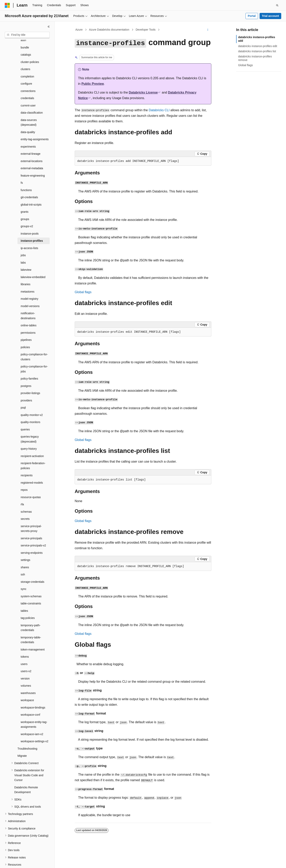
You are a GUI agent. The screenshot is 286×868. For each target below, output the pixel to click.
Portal (252, 16)
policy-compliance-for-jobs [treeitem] (34, 349)
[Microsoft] (7, 5)
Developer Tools (146, 30)
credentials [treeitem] (27, 79)
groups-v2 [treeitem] (27, 207)
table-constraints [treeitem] (31, 584)
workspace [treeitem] (27, 681)
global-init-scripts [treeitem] (31, 185)
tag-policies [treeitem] (28, 598)
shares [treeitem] (25, 548)
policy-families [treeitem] (29, 359)
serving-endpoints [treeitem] (32, 533)
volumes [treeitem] (26, 666)
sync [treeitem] (24, 569)
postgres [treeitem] (26, 366)
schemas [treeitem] (26, 492)
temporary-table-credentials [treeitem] (31, 620)
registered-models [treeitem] (32, 463)
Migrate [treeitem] (22, 736)
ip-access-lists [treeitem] (29, 229)
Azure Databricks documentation (109, 30)
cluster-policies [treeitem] (30, 43)
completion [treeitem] (27, 57)
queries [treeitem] (25, 410)
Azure (79, 30)
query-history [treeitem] (29, 429)
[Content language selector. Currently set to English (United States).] (24, 861)
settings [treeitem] (25, 540)
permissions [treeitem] (28, 313)
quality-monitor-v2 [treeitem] (32, 395)
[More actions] (208, 30)
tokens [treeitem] (25, 637)
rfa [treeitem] (22, 485)
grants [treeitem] (25, 192)
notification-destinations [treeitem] (28, 296)
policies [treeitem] (25, 328)
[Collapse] (49, 27)
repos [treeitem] (24, 470)
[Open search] (277, 5)
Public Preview (93, 84)
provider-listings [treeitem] (30, 374)
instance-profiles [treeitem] (32, 221)
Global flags (83, 292)
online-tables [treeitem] (29, 306)
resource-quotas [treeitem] (31, 478)
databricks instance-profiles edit (258, 46)
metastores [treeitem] (28, 272)
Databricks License (143, 92)
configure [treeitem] (26, 64)
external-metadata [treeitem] (32, 149)
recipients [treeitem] (27, 456)
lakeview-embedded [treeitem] (33, 258)
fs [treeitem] (22, 163)
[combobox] (27, 35)
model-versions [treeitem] (30, 287)
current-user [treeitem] (28, 86)
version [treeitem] (25, 659)
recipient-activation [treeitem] (32, 437)
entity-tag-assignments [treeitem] (35, 120)
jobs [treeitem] (23, 236)
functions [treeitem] (26, 171)
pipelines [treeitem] (26, 320)
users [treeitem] (24, 645)
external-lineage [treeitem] (31, 134)
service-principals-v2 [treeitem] (33, 526)
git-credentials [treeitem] (29, 178)
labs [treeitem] (23, 243)
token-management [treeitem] (33, 630)
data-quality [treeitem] (28, 113)
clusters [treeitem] (25, 50)
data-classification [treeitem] (32, 93)
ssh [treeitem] (23, 555)
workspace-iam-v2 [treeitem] (32, 715)
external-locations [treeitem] (32, 142)
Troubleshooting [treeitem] (27, 729)
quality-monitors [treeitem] (30, 403)
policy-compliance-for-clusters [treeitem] (34, 337)
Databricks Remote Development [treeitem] (26, 770)
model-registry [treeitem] (29, 279)
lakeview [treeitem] (26, 250)
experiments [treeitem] (28, 127)
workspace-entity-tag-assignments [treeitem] (34, 705)
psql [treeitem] (23, 388)
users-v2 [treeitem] (26, 652)
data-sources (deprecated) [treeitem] (29, 103)
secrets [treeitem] (25, 499)
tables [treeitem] (24, 591)
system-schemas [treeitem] (31, 577)
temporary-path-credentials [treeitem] (31, 608)
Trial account (270, 16)
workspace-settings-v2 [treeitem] (34, 722)
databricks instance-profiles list (257, 51)
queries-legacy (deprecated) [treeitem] (30, 420)
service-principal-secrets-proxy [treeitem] (31, 509)
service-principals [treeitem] (31, 519)
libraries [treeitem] (26, 265)
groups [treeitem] (25, 200)
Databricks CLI (159, 110)
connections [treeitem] (28, 72)
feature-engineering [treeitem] (33, 156)
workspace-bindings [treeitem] (33, 688)
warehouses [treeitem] (28, 674)
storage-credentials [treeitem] (32, 562)
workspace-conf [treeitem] (30, 695)
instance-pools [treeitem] (30, 214)
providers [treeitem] (26, 381)
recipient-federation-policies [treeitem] (33, 446)
